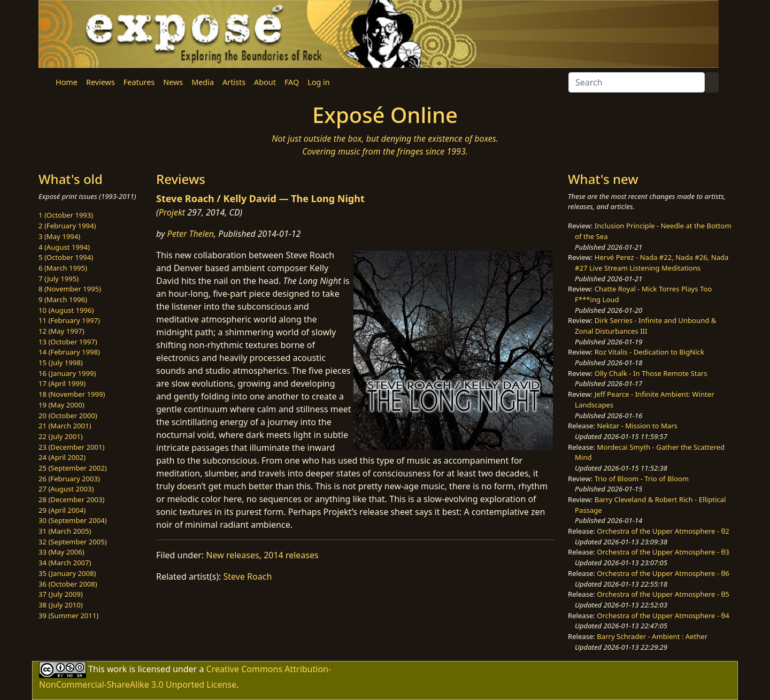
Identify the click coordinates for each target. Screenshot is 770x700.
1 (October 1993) (66, 215)
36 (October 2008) (68, 584)
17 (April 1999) (62, 383)
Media (203, 82)
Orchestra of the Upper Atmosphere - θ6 (663, 573)
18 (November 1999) (72, 394)
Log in (318, 82)
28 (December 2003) (71, 499)
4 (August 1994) (64, 247)
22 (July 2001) (61, 436)
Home (67, 82)
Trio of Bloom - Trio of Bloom (642, 479)
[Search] (637, 82)
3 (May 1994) (59, 236)
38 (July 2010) (61, 605)
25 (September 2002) (73, 468)
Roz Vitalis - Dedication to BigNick (649, 352)
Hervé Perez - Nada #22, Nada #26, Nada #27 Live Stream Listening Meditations (652, 263)
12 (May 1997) (61, 331)
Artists (234, 82)
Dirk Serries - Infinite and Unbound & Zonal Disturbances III (645, 326)
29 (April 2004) (62, 510)
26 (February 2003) (69, 479)
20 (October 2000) (68, 416)
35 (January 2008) (67, 573)
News (173, 82)
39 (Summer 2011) (68, 616)
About (265, 82)
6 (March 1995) (63, 268)
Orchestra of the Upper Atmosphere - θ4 (663, 616)
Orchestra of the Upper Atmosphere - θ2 (663, 531)
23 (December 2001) (71, 447)
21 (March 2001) (65, 426)
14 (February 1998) (69, 352)
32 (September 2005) (73, 542)
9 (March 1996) (63, 299)
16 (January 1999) (67, 373)
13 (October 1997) (68, 342)
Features (139, 82)
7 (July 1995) (59, 279)
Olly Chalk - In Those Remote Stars (651, 373)
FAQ (292, 82)
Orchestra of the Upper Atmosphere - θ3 (663, 552)
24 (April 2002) (62, 457)
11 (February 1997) (69, 320)
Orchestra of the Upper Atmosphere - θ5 (663, 594)
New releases (232, 555)
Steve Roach (248, 576)
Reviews (101, 82)
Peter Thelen (191, 234)
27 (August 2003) (66, 489)
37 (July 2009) (61, 594)
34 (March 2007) (65, 563)
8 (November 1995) (70, 289)
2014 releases (291, 555)
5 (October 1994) (66, 257)
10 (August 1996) (66, 310)
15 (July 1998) (61, 363)
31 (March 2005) (65, 531)
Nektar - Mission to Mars (637, 426)
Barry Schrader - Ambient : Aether (652, 636)
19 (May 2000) (61, 405)
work (117, 669)
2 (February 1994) (67, 226)
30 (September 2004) (73, 520)
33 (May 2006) (61, 552)
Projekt (172, 212)
